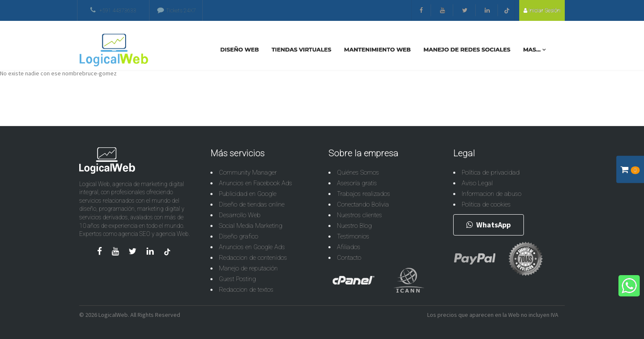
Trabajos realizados (364, 194)
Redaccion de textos (246, 290)
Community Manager (248, 172)
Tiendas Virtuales (302, 49)
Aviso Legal (477, 183)
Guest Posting (237, 279)
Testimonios (353, 236)
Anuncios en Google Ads (252, 247)
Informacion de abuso (492, 194)
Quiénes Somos (358, 172)
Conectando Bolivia (363, 204)
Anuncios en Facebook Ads (256, 183)
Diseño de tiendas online (252, 204)
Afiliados (349, 247)
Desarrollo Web (240, 215)
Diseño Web (240, 49)
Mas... (534, 49)
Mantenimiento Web (377, 49)
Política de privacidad (491, 172)
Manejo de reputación (248, 268)
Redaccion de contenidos (253, 258)
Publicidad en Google (248, 194)
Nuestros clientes (359, 215)
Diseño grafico (239, 236)
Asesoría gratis (357, 183)
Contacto (349, 258)
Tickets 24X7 (177, 10)
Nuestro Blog (354, 226)
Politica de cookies (486, 204)
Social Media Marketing (251, 226)
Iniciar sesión (542, 10)
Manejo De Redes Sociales (467, 49)
